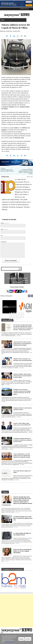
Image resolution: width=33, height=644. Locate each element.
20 (11, 316)
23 (16, 316)
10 (10, 314)
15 (18, 314)
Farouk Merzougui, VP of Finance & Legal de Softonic (7, 170)
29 (11, 317)
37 (10, 319)
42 (18, 319)
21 (13, 316)
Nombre (5, 223)
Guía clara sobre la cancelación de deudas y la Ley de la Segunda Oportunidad (22, 551)
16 (20, 314)
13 (15, 314)
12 (13, 314)
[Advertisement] (16, 611)
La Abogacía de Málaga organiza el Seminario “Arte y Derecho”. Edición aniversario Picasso (26, 172)
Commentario (4, 242)
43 (20, 319)
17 (21, 314)
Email (4, 229)
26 (21, 316)
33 (18, 317)
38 (11, 319)
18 (23, 314)
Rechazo (28, 639)
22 (15, 316)
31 (15, 317)
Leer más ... (19, 336)
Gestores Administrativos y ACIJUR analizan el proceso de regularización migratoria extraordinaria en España (22, 456)
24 (18, 316)
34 (20, 317)
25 (20, 316)
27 (23, 316)
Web (2, 236)
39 (13, 319)
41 (16, 319)
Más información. (10, 642)
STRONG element (24, 9)
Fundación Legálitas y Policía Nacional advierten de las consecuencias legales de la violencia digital (22, 376)
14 (16, 314)
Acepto (21, 639)
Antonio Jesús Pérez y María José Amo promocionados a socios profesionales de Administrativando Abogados (22, 344)
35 (21, 317)
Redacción (5, 177)
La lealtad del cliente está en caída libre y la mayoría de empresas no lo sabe (23, 518)
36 (23, 317)
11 (11, 314)
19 (10, 316)
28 (10, 317)
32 (16, 317)
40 (15, 319)
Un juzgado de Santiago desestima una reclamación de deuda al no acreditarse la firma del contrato (23, 440)
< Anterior (3, 168)
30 (13, 317)
